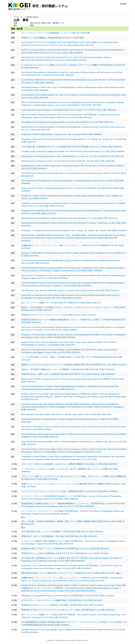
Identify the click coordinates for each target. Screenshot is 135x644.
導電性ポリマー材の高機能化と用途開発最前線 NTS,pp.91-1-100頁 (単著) (53, 38)
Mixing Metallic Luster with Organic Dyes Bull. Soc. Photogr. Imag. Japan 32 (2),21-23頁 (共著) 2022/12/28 (66, 414)
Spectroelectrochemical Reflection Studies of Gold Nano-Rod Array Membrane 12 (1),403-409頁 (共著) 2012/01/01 (70, 218)
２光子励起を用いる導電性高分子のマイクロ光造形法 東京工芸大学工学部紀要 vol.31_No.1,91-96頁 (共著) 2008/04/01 (72, 147)
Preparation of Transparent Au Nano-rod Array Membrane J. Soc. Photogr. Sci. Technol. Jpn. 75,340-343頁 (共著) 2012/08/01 (74, 230)
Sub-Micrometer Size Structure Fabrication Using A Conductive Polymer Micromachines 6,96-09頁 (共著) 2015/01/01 (70, 290)
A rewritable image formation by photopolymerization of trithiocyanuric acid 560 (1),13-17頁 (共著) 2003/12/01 (67, 122)
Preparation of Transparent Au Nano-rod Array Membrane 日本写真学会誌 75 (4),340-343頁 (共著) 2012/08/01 (68, 596)
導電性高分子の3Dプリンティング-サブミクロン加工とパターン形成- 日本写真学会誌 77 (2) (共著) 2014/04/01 (68, 610)
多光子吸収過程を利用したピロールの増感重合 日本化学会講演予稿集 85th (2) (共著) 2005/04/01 (62, 531)
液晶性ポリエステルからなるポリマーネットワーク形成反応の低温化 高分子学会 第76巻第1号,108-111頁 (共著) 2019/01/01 (74, 365)
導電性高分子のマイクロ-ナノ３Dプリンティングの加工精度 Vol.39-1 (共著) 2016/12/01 (59, 315)
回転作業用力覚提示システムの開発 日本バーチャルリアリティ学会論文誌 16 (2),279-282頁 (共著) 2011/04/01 (68, 573)
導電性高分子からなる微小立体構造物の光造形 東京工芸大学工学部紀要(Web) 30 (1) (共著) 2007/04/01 (65, 553)
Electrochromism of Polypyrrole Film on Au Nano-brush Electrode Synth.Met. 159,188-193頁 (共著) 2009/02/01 (68, 161)
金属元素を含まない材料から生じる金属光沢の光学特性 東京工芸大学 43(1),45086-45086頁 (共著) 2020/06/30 (68, 374)
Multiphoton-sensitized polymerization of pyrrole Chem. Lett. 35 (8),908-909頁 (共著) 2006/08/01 (62, 134)
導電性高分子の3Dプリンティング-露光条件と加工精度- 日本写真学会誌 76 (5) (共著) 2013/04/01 (62, 605)
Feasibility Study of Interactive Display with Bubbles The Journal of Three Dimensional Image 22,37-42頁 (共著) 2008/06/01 (73, 151)
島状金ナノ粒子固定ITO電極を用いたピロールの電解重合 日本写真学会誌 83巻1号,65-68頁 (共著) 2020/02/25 (68, 369)
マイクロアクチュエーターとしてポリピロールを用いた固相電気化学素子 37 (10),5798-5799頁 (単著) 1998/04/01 (70, 491)
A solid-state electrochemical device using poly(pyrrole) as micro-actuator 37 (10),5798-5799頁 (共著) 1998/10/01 (69, 110)
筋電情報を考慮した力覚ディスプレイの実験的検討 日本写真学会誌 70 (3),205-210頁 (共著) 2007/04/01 (65, 549)
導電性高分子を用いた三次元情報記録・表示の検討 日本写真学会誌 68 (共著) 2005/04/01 (59, 536)
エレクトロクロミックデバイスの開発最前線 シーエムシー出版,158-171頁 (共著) (56, 33)
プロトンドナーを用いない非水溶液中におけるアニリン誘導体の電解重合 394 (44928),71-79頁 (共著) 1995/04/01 (70, 464)
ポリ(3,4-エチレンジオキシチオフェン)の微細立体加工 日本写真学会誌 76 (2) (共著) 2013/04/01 (62, 600)
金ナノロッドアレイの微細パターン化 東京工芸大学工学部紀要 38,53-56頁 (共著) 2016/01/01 (61, 303)
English (123, 4)
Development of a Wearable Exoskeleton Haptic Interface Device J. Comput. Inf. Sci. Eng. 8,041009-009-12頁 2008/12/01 (73, 156)
